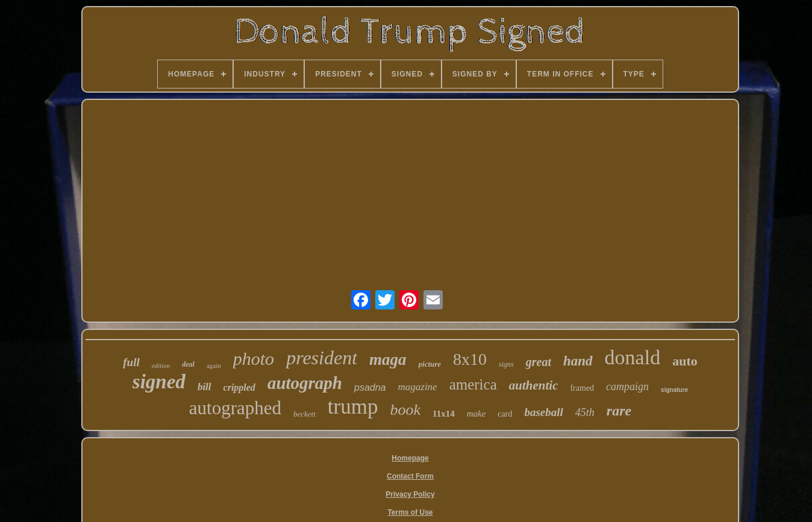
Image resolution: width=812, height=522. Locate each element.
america (473, 384)
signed (159, 382)
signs (506, 364)
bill (205, 387)
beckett (304, 414)
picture (430, 364)
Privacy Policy (410, 494)
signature (674, 390)
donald (633, 357)
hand (578, 361)
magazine (417, 387)
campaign (627, 387)
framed (582, 388)
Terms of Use (410, 512)
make (476, 414)
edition (161, 365)
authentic (534, 385)
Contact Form (410, 476)
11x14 (444, 414)
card (505, 414)
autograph (305, 383)
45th (585, 412)
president (322, 358)
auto (685, 361)
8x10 (470, 359)
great (539, 362)
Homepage (410, 458)
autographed (235, 408)
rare (619, 411)
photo (254, 359)
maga (388, 359)
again (214, 365)
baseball (543, 412)
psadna (370, 387)
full (131, 362)
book (405, 410)
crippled (239, 387)
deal (188, 364)
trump (353, 407)
